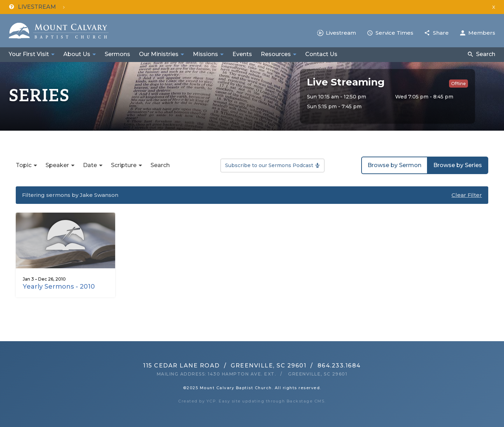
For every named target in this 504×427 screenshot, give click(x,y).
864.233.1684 (339, 366)
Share (441, 33)
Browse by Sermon (394, 165)
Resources (276, 54)
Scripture (124, 165)
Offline (458, 84)
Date (90, 165)
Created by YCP (197, 401)
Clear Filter (467, 195)
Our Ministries (159, 54)
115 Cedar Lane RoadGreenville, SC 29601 (225, 366)
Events (242, 54)
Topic (24, 165)
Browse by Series (458, 165)
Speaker (57, 165)
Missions (205, 54)
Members (482, 33)
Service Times (394, 33)
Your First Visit (29, 54)
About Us (77, 54)
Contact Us (321, 54)
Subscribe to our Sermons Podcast (269, 165)
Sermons (117, 54)
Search (486, 54)
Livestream (341, 33)
